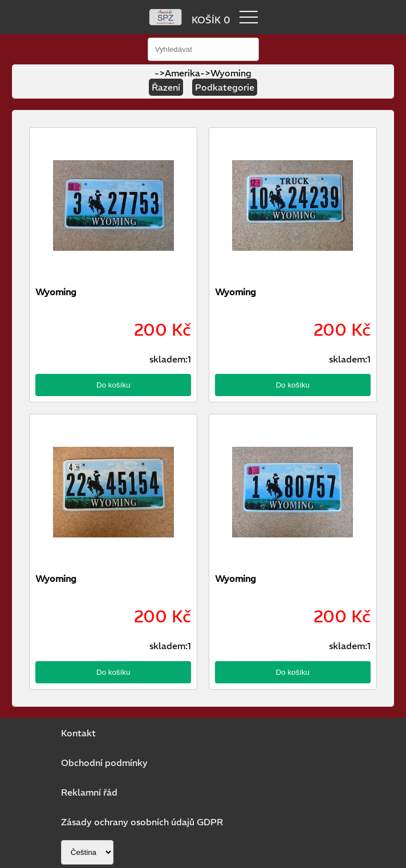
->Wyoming (226, 73)
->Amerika (177, 73)
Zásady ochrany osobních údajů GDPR (142, 822)
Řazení (166, 87)
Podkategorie (225, 87)
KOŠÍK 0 (211, 20)
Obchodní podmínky (104, 763)
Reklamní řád (89, 792)
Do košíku (113, 385)
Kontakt (78, 733)
